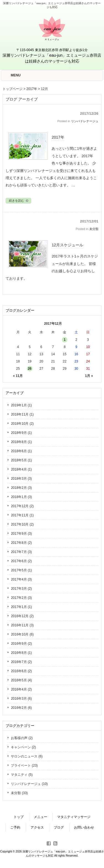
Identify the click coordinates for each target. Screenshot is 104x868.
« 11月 (18, 376)
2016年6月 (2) (21, 671)
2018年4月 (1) (21, 469)
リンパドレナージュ (85, 121)
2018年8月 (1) (21, 442)
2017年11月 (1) (22, 515)
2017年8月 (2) (21, 543)
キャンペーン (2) (23, 747)
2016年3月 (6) (21, 699)
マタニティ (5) (22, 775)
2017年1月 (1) (21, 607)
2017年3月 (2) (21, 589)
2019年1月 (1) (21, 405)
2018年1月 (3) (21, 497)
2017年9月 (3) (21, 534)
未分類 (94, 229)
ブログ (59, 827)
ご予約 (15, 827)
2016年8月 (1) (21, 653)
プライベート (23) (24, 766)
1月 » (89, 376)
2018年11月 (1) (22, 414)
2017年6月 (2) (21, 561)
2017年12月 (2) (22, 506)
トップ (19, 817)
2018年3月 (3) (21, 479)
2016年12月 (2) (22, 616)
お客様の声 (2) (22, 738)
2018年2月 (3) (21, 488)
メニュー (40, 817)
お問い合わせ (84, 827)
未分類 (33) (19, 793)
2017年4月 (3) (21, 579)
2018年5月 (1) (21, 460)
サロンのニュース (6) (27, 756)
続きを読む (19, 201)
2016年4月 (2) (21, 689)
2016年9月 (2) (21, 644)
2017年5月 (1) (21, 570)
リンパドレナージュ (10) (29, 784)
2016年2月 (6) (21, 708)
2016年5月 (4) (21, 680)
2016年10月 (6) (22, 634)
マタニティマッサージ (74, 817)
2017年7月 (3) (21, 552)
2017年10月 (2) (22, 524)
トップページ (12, 89)
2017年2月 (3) (21, 598)
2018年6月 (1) (21, 451)
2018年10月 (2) (22, 424)
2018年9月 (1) (21, 433)
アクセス (37, 827)
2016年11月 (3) (22, 625)
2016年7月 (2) (21, 662)
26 (30, 369)
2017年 (32, 89)
